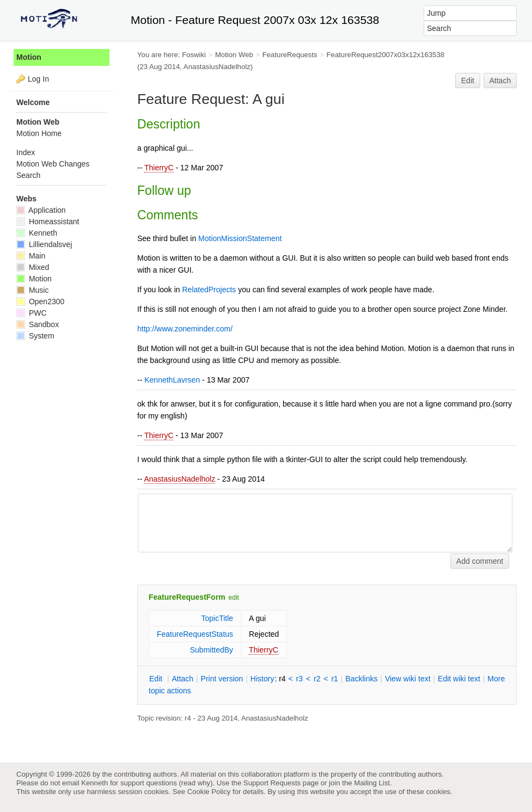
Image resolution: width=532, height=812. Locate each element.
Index (26, 152)
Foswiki (194, 55)
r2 (317, 679)
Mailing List (372, 783)
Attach (500, 81)
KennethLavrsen (172, 380)
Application (41, 210)
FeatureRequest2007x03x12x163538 (386, 55)
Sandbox (38, 324)
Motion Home (39, 133)
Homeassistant (48, 222)
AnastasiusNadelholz (179, 479)
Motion (29, 57)
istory (262, 679)
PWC (32, 313)
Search (28, 175)
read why (196, 783)
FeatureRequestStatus (195, 634)
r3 (299, 679)
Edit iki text (459, 679)
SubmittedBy (212, 650)
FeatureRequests (290, 55)
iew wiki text (408, 679)
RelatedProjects (209, 290)
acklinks (361, 679)
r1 (334, 679)
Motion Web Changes (53, 164)
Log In (38, 79)
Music (32, 290)
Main (31, 256)
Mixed (33, 267)
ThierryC (159, 168)
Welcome (33, 102)
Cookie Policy (209, 792)
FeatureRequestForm (187, 597)
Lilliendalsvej (44, 244)
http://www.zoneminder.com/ (185, 329)
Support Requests (272, 783)
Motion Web (234, 55)
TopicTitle (217, 618)
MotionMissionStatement (240, 238)
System (35, 336)
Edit (468, 81)
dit (157, 679)
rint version (222, 679)
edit (234, 598)
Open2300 (40, 302)
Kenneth (37, 233)
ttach (182, 679)
